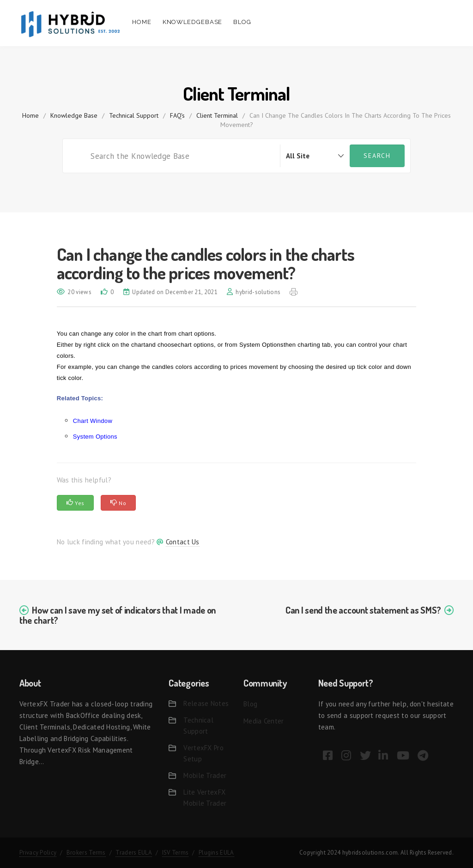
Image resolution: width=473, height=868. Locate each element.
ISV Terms (176, 853)
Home (142, 22)
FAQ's (177, 115)
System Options (95, 437)
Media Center (264, 721)
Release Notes (206, 703)
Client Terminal (217, 115)
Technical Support (134, 115)
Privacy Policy (38, 853)
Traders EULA (134, 853)
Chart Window (93, 421)
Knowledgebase (193, 22)
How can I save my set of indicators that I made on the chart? (118, 615)
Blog (242, 22)
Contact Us (183, 542)
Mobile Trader (205, 775)
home (30, 115)
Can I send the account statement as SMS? (363, 610)
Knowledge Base (74, 115)
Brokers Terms (86, 853)
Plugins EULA (216, 853)
